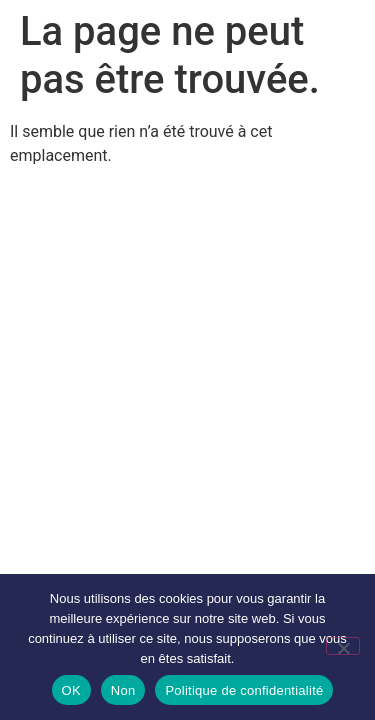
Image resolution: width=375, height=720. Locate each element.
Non (123, 690)
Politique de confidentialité (244, 690)
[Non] (343, 646)
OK (71, 690)
